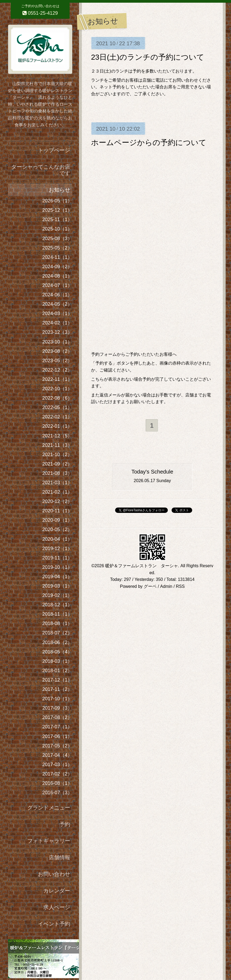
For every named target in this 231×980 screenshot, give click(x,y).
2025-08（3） (57, 239)
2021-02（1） (57, 492)
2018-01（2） (57, 671)
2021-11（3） (57, 445)
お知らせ (59, 190)
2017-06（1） (57, 736)
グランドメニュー (49, 808)
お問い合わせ (54, 874)
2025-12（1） (57, 210)
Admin (166, 587)
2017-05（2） (57, 746)
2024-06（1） (57, 295)
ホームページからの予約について (149, 143)
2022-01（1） (57, 426)
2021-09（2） (57, 464)
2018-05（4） (57, 652)
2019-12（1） (57, 548)
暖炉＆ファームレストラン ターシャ (142, 566)
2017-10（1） (57, 699)
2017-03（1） (57, 765)
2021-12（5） (57, 436)
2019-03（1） (57, 586)
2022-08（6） (57, 398)
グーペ (150, 587)
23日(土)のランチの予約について (148, 57)
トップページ (54, 150)
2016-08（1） (57, 783)
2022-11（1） (57, 379)
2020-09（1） (57, 520)
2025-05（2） (57, 248)
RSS (180, 587)
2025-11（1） (57, 220)
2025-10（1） (57, 229)
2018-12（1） (57, 605)
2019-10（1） (57, 567)
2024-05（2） (57, 304)
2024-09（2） (57, 267)
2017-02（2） (57, 774)
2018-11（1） (57, 614)
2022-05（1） (57, 407)
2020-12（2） (57, 501)
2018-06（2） (57, 642)
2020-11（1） (57, 511)
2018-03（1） (57, 661)
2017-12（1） (57, 680)
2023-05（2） (57, 361)
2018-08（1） (57, 623)
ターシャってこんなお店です (41, 170)
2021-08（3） (57, 473)
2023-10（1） (57, 342)
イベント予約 (54, 924)
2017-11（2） (57, 689)
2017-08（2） (57, 717)
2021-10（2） (57, 455)
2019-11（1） (57, 558)
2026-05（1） (57, 201)
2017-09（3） (57, 708)
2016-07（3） (57, 793)
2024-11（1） (57, 257)
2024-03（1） (57, 313)
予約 (65, 824)
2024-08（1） (57, 276)
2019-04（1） (57, 577)
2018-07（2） (57, 633)
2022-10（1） (57, 389)
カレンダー (57, 891)
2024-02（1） (57, 323)
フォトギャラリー (49, 841)
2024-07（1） (57, 285)
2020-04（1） (57, 539)
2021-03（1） (57, 483)
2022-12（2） (57, 370)
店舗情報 (59, 857)
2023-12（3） (57, 332)
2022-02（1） (57, 417)
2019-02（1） (57, 595)
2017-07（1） (57, 727)
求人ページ (57, 907)
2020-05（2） (57, 529)
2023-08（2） (57, 351)
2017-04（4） (57, 755)
